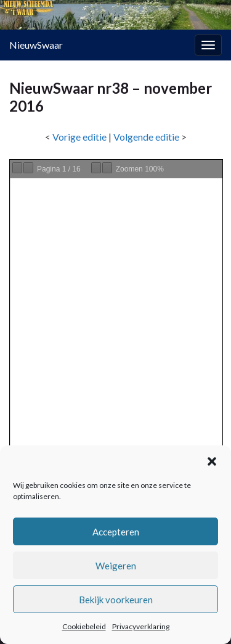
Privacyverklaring (141, 626)
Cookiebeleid (84, 626)
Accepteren (116, 532)
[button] (212, 461)
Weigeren (116, 566)
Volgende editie (146, 137)
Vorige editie (79, 137)
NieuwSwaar (36, 45)
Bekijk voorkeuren (116, 600)
